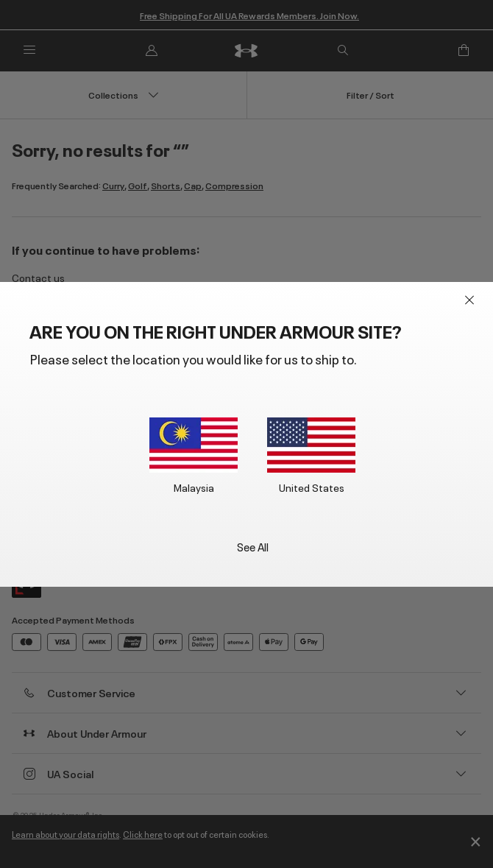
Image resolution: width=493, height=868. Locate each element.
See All (253, 546)
